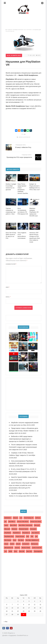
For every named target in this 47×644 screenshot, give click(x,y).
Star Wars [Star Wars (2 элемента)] (21, 541)
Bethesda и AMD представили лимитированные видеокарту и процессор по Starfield (21, 441)
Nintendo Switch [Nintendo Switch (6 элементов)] (24, 530)
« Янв (5, 622)
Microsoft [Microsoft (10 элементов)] (37, 526)
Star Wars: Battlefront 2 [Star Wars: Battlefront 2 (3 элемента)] (32, 541)
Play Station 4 (28, 30)
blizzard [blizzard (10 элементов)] (15, 518)
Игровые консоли (18, 30)
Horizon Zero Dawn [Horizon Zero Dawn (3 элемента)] (36, 522)
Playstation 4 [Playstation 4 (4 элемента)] (26, 533)
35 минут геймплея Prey (23, 147)
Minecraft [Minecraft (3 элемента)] (7, 530)
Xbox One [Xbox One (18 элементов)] (29, 552)
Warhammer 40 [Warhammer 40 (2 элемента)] (9, 548)
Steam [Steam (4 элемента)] (6, 545)
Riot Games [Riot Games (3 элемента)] (8, 541)
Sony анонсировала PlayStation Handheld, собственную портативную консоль (22, 465)
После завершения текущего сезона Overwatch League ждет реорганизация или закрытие (23, 449)
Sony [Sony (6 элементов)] (15, 541)
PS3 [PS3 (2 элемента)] (28, 537)
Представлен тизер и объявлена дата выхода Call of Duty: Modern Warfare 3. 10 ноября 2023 (24, 433)
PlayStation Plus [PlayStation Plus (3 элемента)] (9, 537)
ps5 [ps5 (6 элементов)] (36, 537)
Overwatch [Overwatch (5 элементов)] (33, 530)
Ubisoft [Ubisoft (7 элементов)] (18, 545)
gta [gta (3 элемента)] (5, 522)
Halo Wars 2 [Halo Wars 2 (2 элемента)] (12, 522)
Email (8, 297)
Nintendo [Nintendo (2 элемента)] (14, 530)
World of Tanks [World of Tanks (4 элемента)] (26, 548)
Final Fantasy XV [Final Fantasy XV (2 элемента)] (29, 518)
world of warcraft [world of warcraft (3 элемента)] (37, 548)
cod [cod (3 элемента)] (21, 518)
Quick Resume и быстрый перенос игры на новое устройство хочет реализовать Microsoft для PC (22, 486)
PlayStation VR (26, 137)
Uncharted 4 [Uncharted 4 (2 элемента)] (26, 545)
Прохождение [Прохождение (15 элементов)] (38, 552)
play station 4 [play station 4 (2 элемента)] (35, 533)
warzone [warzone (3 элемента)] (17, 548)
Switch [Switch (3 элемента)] (12, 545)
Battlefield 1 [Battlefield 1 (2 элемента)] (8, 518)
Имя (8, 287)
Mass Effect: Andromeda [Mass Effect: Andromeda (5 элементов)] (26, 526)
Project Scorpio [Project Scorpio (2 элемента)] (20, 537)
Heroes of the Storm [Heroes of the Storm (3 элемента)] (23, 522)
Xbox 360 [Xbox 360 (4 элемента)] (22, 552)
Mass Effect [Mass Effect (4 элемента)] (13, 526)
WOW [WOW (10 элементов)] (10, 552)
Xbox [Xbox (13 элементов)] (16, 552)
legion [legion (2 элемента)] (6, 526)
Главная (10, 30)
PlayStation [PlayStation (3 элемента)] (8, 533)
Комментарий (11, 264)
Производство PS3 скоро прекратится (19, 157)
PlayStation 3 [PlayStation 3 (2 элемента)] (17, 533)
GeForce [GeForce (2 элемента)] (38, 518)
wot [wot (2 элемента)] (6, 552)
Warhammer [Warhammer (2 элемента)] (35, 545)
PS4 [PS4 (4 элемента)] (32, 537)
